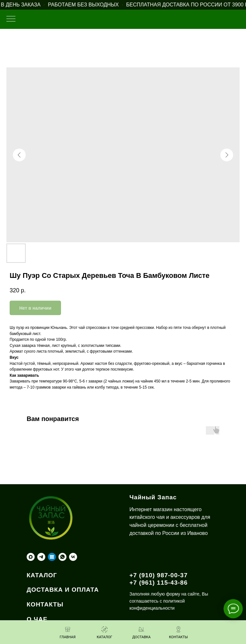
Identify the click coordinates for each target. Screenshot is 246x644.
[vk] (73, 557)
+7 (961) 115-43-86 (158, 583)
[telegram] (41, 557)
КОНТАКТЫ (45, 604)
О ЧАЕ (37, 619)
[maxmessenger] (31, 557)
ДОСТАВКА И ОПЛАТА (63, 590)
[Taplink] (52, 557)
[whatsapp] (62, 557)
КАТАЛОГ (42, 575)
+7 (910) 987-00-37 (158, 575)
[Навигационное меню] (11, 19)
